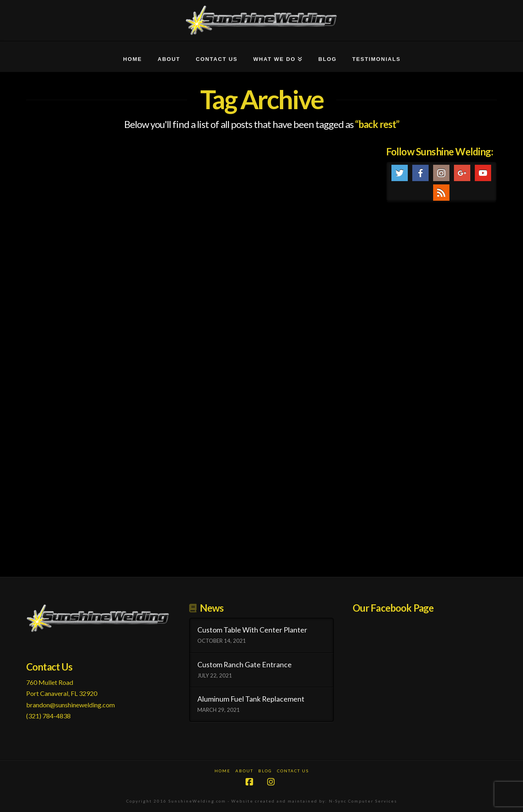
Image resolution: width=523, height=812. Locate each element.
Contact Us (293, 771)
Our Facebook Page (393, 608)
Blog (265, 771)
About (244, 771)
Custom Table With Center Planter (252, 630)
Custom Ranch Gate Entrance (245, 665)
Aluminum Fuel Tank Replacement (251, 699)
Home (222, 771)
